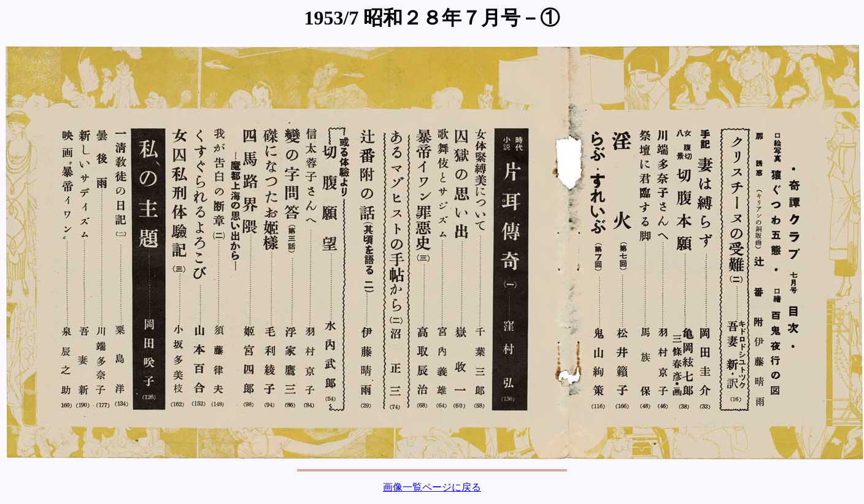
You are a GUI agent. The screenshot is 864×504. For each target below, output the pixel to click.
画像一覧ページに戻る (432, 487)
